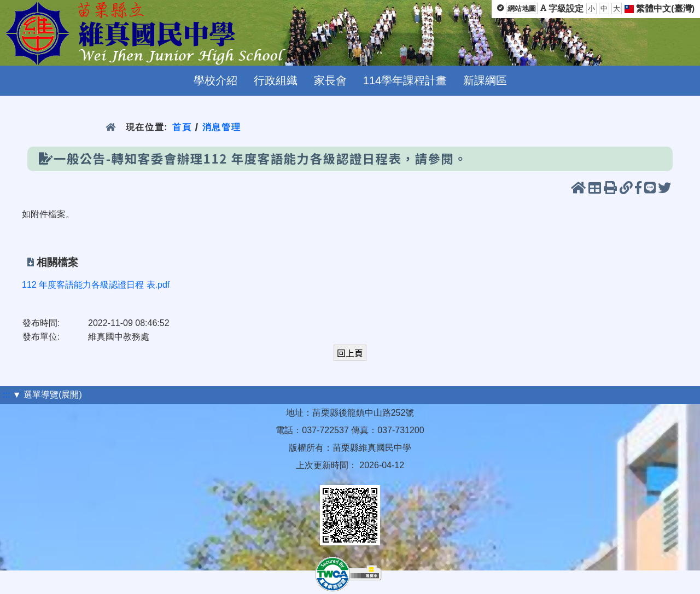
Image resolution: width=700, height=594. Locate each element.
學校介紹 (215, 80)
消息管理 (222, 127)
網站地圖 (522, 8)
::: (6, 395)
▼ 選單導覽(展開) (47, 395)
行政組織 (276, 80)
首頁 (182, 127)
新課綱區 (485, 80)
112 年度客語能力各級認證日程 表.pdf (96, 285)
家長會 (330, 80)
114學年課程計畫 (405, 80)
